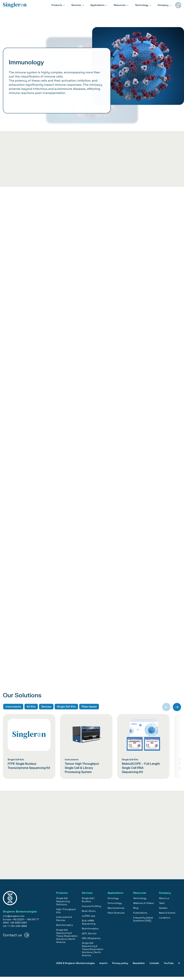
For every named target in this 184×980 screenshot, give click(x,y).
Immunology (115, 906)
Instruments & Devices (64, 922)
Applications (92, 7)
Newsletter (139, 966)
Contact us (12, 938)
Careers (163, 911)
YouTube (169, 966)
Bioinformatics (65, 928)
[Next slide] (177, 713)
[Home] (15, 8)
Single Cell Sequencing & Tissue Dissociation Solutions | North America (67, 939)
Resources (116, 7)
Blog (136, 911)
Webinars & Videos (143, 906)
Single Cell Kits (66, 712)
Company (162, 7)
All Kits (31, 712)
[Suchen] (178, 8)
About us (164, 901)
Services (69, 7)
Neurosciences (116, 911)
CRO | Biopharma (91, 941)
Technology (139, 7)
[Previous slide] (166, 713)
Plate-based (89, 712)
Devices (46, 712)
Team (162, 906)
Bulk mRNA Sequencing (89, 925)
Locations (165, 921)
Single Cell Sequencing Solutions (63, 905)
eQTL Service (89, 937)
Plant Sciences (116, 916)
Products (48, 7)
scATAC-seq (88, 919)
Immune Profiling (91, 909)
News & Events (167, 916)
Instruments (13, 712)
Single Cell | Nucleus (88, 903)
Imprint (103, 966)
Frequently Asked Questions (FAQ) (143, 922)
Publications (140, 916)
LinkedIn (154, 966)
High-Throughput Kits (66, 914)
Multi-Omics (89, 914)
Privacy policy (120, 966)
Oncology (113, 901)
